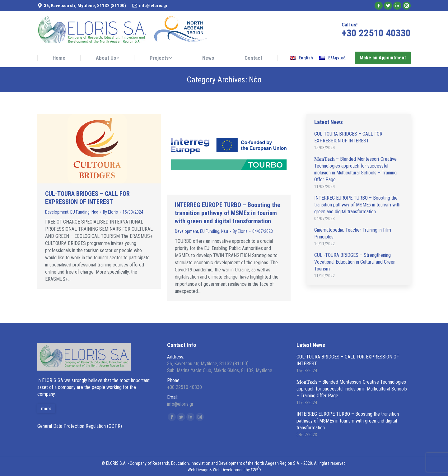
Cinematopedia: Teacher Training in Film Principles (353, 233)
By (110, 212)
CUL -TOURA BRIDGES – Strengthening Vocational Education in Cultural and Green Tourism (355, 262)
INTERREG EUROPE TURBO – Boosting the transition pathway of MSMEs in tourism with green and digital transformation (228, 213)
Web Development (229, 470)
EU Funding (80, 212)
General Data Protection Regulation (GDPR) (80, 426)
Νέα (95, 212)
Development (57, 212)
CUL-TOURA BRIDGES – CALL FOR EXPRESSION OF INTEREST (87, 198)
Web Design (198, 470)
